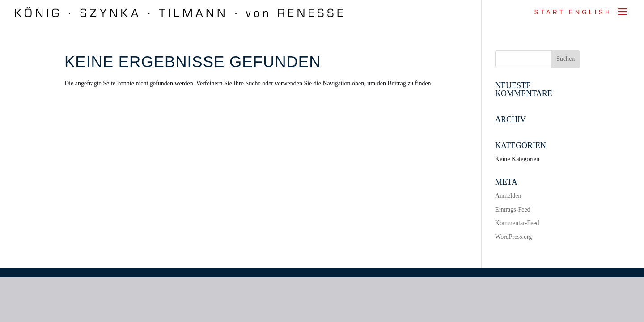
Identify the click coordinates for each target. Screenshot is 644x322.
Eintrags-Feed (513, 210)
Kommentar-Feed (517, 223)
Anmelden (508, 196)
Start (550, 12)
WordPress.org (513, 237)
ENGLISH (590, 12)
